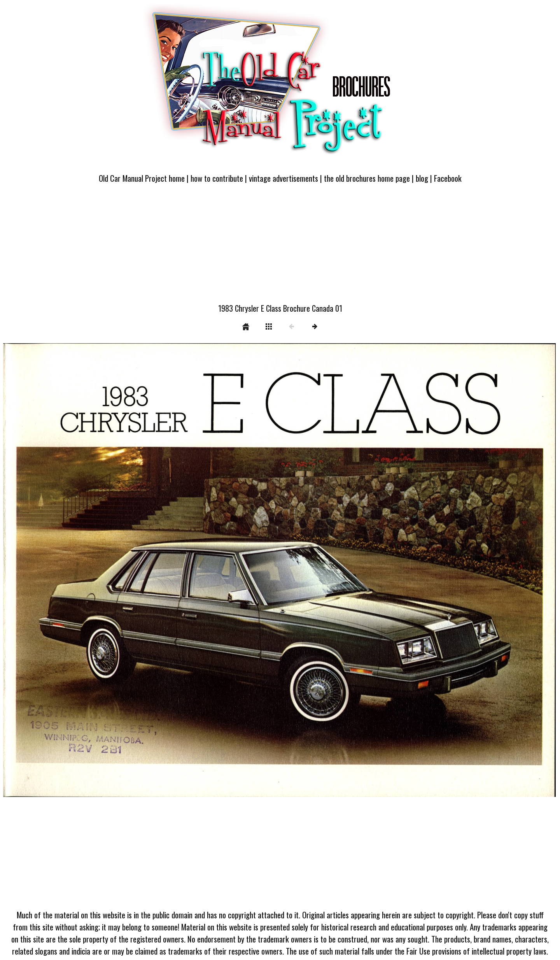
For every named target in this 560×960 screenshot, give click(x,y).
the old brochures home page (367, 178)
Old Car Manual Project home (142, 178)
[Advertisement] (280, 248)
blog (422, 178)
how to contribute (217, 178)
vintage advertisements (283, 178)
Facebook (448, 178)
